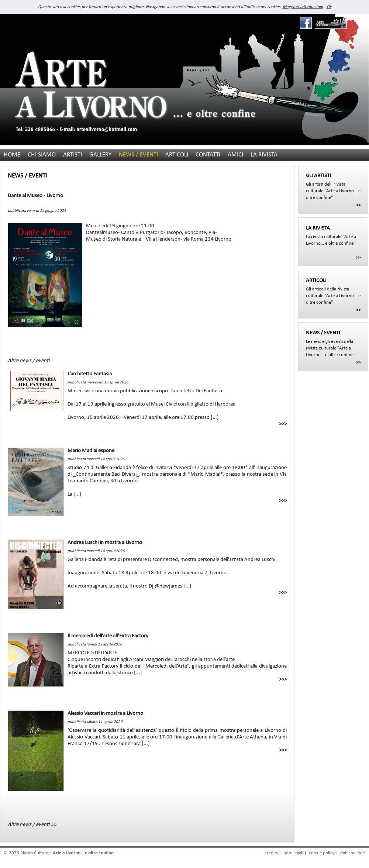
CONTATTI (208, 155)
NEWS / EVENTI (138, 155)
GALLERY (100, 155)
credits (271, 853)
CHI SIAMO (42, 155)
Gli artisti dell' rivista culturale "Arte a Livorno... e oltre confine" (333, 186)
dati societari (353, 853)
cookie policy (322, 853)
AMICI (235, 155)
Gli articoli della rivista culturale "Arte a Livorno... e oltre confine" (333, 291)
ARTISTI (73, 155)
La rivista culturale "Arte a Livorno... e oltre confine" (333, 235)
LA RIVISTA (264, 155)
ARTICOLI (177, 155)
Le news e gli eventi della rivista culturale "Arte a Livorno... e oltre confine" (333, 344)
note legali (293, 853)
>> (358, 205)
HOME (12, 155)
